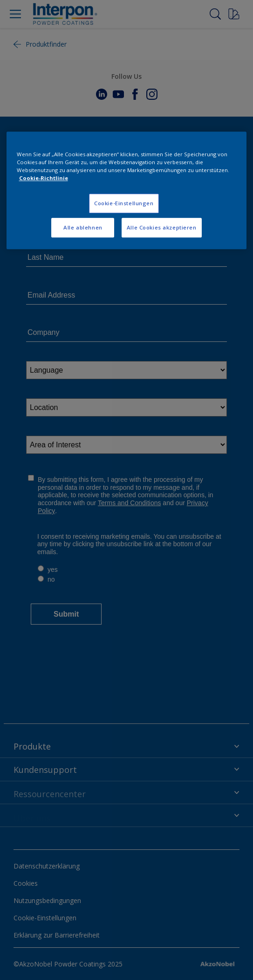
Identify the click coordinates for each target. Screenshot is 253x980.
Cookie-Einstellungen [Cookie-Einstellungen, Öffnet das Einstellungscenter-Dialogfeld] (124, 204)
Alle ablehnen (83, 228)
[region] (127, 190)
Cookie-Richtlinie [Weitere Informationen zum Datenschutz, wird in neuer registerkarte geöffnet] (44, 178)
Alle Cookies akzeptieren (162, 228)
